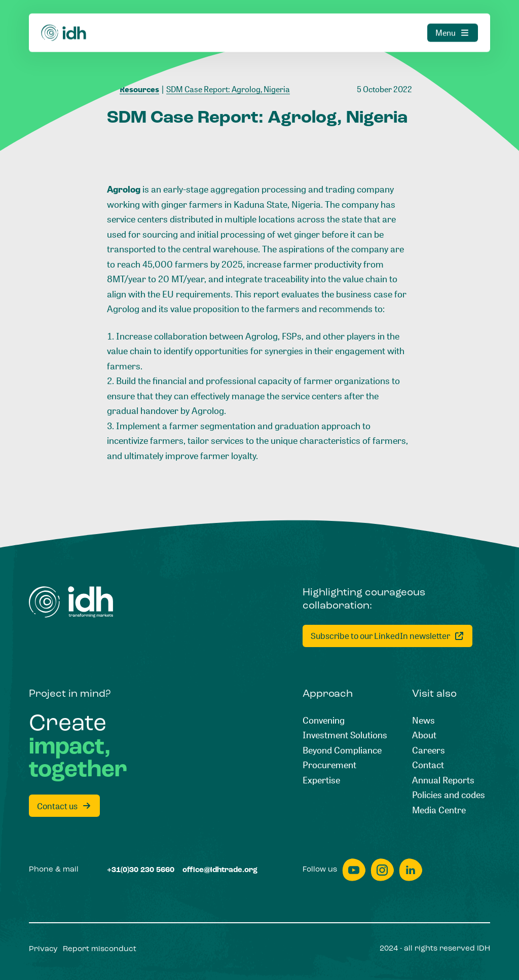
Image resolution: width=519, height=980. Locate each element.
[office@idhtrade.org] (220, 870)
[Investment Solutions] (345, 735)
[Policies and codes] (449, 795)
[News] (423, 721)
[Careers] (429, 750)
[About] (424, 735)
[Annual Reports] (443, 780)
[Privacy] (43, 949)
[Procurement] (329, 765)
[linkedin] (411, 870)
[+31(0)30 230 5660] (141, 870)
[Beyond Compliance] (342, 750)
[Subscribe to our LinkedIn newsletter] (387, 636)
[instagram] (382, 870)
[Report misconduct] (100, 949)
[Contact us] (64, 806)
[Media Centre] (439, 810)
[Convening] (324, 721)
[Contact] (428, 765)
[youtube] (354, 870)
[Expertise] (321, 780)
